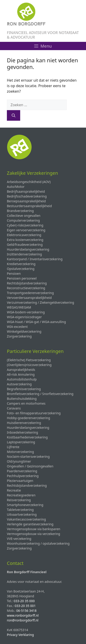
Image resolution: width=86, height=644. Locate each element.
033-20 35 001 (25, 606)
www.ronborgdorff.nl (23, 615)
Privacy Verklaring (20, 635)
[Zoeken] (14, 115)
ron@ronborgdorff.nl (23, 620)
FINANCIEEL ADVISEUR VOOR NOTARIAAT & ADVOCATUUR (43, 35)
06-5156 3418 (26, 611)
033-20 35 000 (24, 601)
